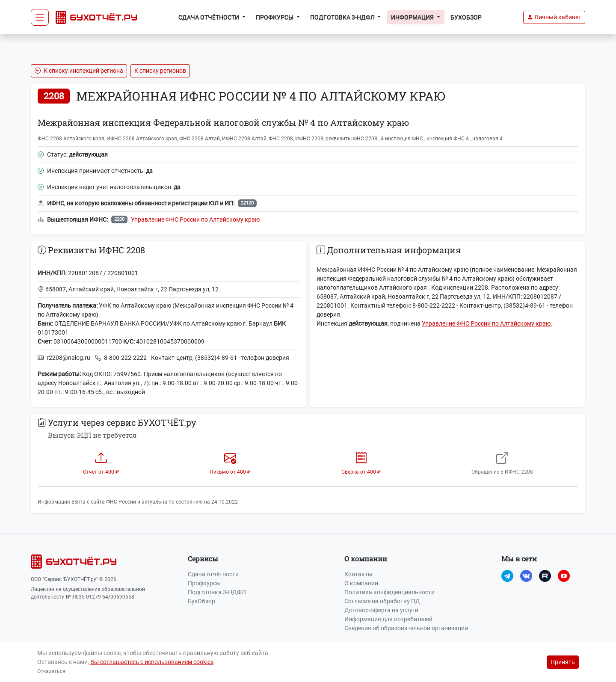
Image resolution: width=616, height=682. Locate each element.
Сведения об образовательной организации (406, 628)
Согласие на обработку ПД (382, 601)
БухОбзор (466, 17)
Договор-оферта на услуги (381, 610)
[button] (554, 17)
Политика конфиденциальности (389, 592)
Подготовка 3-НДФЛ (217, 592)
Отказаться (51, 671)
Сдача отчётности (213, 574)
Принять (563, 662)
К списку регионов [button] (160, 71)
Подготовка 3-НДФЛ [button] (343, 17)
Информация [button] (413, 17)
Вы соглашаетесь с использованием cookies (152, 662)
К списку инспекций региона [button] (79, 71)
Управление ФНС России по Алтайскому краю (195, 219)
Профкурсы (204, 583)
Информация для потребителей (388, 619)
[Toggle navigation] (40, 18)
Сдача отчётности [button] (209, 17)
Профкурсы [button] (275, 17)
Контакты (358, 574)
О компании (361, 583)
